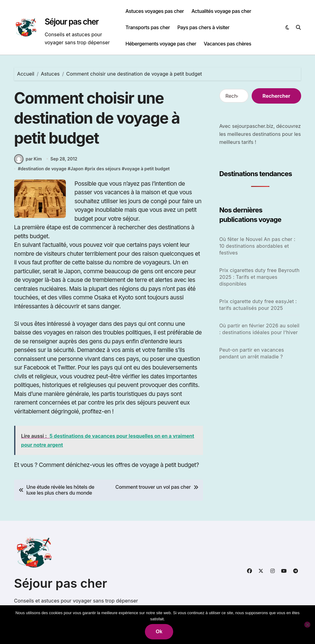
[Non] (307, 625)
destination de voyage (44, 169)
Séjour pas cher (72, 22)
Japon (77, 169)
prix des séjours (104, 169)
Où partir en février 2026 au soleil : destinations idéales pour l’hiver (259, 329)
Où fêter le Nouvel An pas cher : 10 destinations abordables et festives (257, 246)
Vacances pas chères (227, 44)
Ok (159, 632)
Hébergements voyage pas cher (161, 44)
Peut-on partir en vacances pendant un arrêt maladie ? (252, 353)
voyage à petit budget (147, 169)
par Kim (28, 159)
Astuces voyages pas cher (155, 11)
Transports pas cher (148, 27)
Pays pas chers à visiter (203, 27)
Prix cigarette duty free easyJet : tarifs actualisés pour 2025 (258, 305)
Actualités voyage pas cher (221, 11)
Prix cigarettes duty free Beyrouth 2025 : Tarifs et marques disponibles (259, 277)
